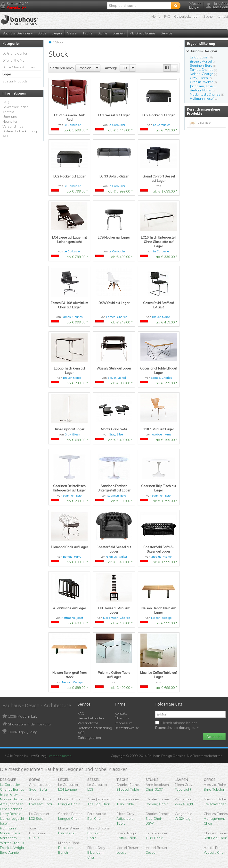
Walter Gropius (12, 843)
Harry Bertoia (11, 814)
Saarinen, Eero (72, 495)
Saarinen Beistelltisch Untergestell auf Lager (69, 488)
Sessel (72, 33)
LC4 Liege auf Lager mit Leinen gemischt (69, 240)
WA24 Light (184, 804)
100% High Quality (22, 732)
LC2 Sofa (36, 819)
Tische (88, 33)
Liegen (57, 33)
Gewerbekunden (187, 16)
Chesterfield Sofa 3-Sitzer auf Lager (159, 549)
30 (125, 68)
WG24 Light (184, 819)
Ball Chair (95, 819)
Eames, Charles (72, 317)
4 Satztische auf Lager (69, 608)
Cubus (34, 838)
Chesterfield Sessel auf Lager (114, 549)
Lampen (119, 33)
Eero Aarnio (9, 852)
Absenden (214, 737)
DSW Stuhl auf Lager (114, 303)
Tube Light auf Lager (69, 429)
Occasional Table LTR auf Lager (159, 370)
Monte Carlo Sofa (114, 429)
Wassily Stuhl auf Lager (114, 368)
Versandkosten (60, 756)
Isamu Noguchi (12, 819)
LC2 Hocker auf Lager (159, 115)
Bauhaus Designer (18, 33)
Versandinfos (13, 126)
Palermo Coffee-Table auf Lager (114, 675)
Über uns (10, 117)
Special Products (15, 81)
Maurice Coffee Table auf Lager (159, 675)
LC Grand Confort (15, 53)
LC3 (90, 789)
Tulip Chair (154, 838)
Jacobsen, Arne (161, 434)
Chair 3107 (154, 789)
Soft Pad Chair (215, 838)
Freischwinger (215, 804)
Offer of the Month (16, 60)
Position (85, 68)
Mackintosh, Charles (117, 618)
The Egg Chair (99, 804)
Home (156, 16)
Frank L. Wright (12, 848)
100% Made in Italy (23, 716)
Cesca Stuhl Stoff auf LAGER (159, 305)
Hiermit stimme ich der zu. (177, 725)
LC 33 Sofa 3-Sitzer (114, 176)
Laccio (122, 852)
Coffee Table (127, 838)
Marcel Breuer (11, 833)
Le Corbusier (72, 125)
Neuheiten (10, 121)
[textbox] (139, 6)
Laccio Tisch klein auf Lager (69, 370)
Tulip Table (125, 804)
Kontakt (222, 16)
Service (167, 33)
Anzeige (111, 68)
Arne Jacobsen (12, 804)
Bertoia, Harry (72, 557)
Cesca (151, 852)
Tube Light (183, 789)
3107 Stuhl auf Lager (159, 429)
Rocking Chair (157, 804)
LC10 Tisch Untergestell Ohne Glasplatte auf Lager (159, 242)
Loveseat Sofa (41, 804)
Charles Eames (12, 789)
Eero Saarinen (11, 809)
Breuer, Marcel (161, 317)
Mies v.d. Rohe (11, 799)
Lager (7, 74)
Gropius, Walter (117, 557)
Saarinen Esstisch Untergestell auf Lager (114, 488)
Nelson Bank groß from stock (69, 675)
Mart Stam (8, 838)
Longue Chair (69, 804)
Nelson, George (161, 618)
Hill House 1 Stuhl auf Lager (114, 610)
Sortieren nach (62, 68)
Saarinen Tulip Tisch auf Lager (159, 488)
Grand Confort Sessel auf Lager (159, 178)
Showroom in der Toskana (29, 724)
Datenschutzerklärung (20, 131)
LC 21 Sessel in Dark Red (69, 117)
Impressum (124, 723)
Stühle (102, 33)
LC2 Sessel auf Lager (114, 115)
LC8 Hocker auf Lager (114, 237)
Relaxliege (66, 833)
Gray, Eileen (72, 434)
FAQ (167, 16)
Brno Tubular (214, 789)
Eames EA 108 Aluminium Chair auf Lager (69, 305)
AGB (6, 136)
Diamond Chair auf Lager (69, 547)
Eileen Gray (9, 794)
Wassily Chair (215, 852)
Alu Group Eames (143, 33)
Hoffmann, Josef (72, 618)
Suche (208, 16)
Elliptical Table (128, 789)
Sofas (42, 33)
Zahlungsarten (89, 738)
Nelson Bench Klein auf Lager (159, 610)
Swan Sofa (38, 789)
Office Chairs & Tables (19, 67)
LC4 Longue (68, 789)
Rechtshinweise (127, 728)
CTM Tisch (204, 123)
